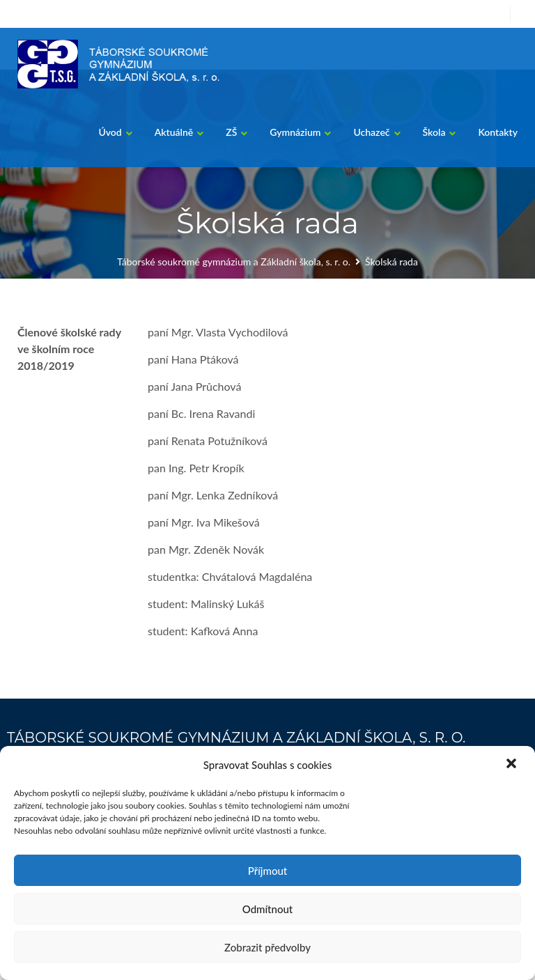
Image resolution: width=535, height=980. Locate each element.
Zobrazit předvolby (267, 947)
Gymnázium (295, 132)
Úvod (110, 132)
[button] (513, 765)
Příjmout (267, 871)
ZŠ (231, 132)
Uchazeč (371, 132)
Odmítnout (268, 909)
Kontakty (498, 132)
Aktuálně (174, 132)
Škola (434, 132)
